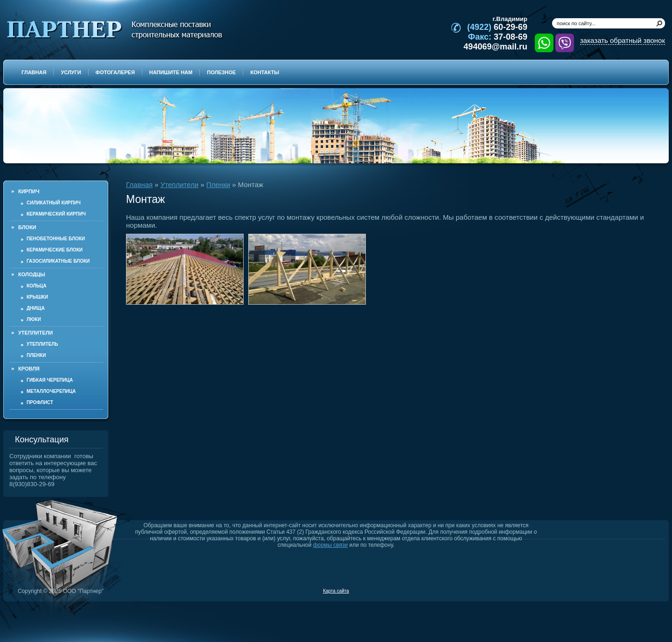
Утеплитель (42, 344)
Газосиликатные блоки (58, 261)
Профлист (40, 402)
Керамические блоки (55, 250)
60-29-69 (497, 27)
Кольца (36, 286)
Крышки (37, 297)
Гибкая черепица (50, 380)
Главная (139, 185)
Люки (34, 319)
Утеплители (180, 185)
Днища (36, 308)
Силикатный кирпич (54, 203)
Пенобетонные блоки (56, 239)
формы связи (330, 545)
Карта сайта (336, 591)
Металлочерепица (51, 391)
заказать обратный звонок (623, 40)
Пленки (36, 355)
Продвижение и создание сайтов (643, 591)
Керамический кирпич (56, 214)
